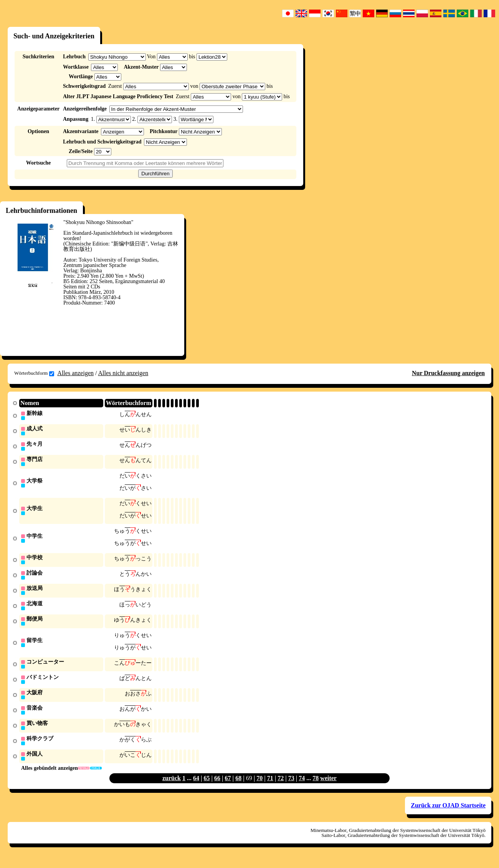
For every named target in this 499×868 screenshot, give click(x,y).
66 (217, 787)
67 (228, 787)
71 (270, 787)
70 (259, 787)
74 (302, 787)
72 (281, 787)
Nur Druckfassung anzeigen (448, 373)
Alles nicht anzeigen (123, 373)
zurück (172, 787)
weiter (328, 787)
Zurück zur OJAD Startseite (448, 814)
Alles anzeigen (75, 373)
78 (316, 787)
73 (291, 787)
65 (207, 787)
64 (196, 787)
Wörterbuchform (34, 373)
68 (238, 787)
